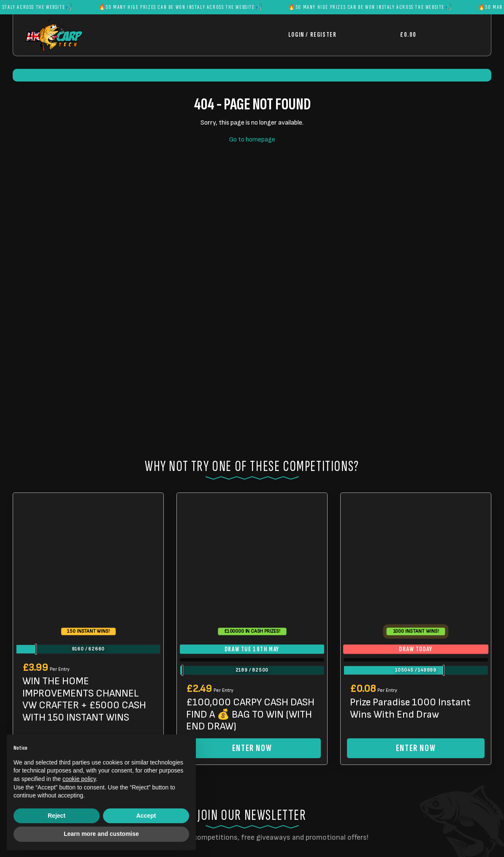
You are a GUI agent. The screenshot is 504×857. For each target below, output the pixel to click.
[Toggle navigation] (451, 35)
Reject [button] (57, 816)
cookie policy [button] (79, 779)
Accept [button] (146, 816)
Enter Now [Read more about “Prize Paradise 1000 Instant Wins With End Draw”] (416, 748)
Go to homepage (252, 140)
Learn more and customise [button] (101, 834)
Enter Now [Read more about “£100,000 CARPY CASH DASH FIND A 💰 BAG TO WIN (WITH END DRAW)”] (252, 748)
